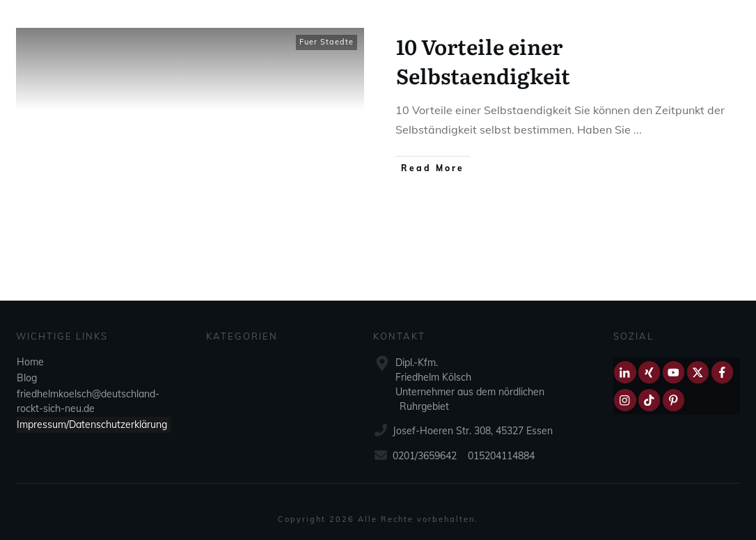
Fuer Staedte (326, 42)
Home (30, 362)
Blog (27, 378)
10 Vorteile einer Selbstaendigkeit (483, 61)
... (638, 129)
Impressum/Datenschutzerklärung (92, 424)
